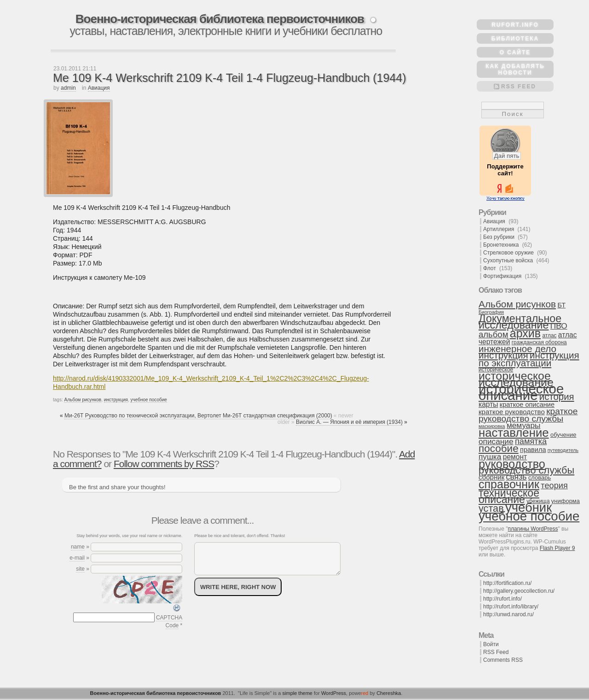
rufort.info (515, 25)
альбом (493, 334)
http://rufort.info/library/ (511, 607)
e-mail (77, 558)
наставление (514, 433)
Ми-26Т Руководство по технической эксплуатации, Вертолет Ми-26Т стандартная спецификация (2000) (198, 416)
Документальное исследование (520, 322)
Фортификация (502, 276)
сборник (491, 477)
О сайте (515, 52)
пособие (499, 448)
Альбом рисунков (83, 400)
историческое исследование (516, 379)
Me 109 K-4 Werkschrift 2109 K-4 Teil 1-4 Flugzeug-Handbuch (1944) (230, 78)
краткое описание (527, 405)
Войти (491, 644)
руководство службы (526, 470)
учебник (528, 507)
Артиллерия (499, 229)
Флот (490, 268)
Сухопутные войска (508, 260)
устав (491, 508)
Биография (491, 312)
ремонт (515, 457)
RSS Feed (519, 87)
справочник (509, 484)
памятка (531, 441)
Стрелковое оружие (508, 253)
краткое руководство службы (528, 415)
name (78, 547)
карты (488, 404)
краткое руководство (512, 412)
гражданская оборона (539, 342)
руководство (512, 464)
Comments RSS (503, 660)
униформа (566, 501)
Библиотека (515, 39)
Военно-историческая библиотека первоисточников (220, 19)
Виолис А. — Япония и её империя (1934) (349, 422)
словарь (540, 477)
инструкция (116, 400)
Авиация (99, 88)
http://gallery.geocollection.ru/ (519, 591)
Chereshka (389, 693)
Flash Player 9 (557, 548)
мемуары (524, 425)
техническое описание (509, 496)
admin (68, 88)
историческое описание (521, 392)
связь (517, 477)
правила (533, 450)
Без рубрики (499, 237)
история (557, 397)
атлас (549, 336)
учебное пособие (149, 400)
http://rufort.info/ (502, 599)
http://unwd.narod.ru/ (508, 614)
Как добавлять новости (515, 69)
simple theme (297, 693)
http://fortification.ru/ (507, 583)
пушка (490, 457)
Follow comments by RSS (164, 464)
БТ (561, 305)
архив (525, 333)
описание (496, 441)
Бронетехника (501, 245)
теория (554, 486)
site (80, 569)
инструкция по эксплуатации (529, 359)
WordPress (334, 693)
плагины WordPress (533, 529)
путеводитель (563, 450)
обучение (563, 435)
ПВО (559, 326)
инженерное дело (517, 349)
